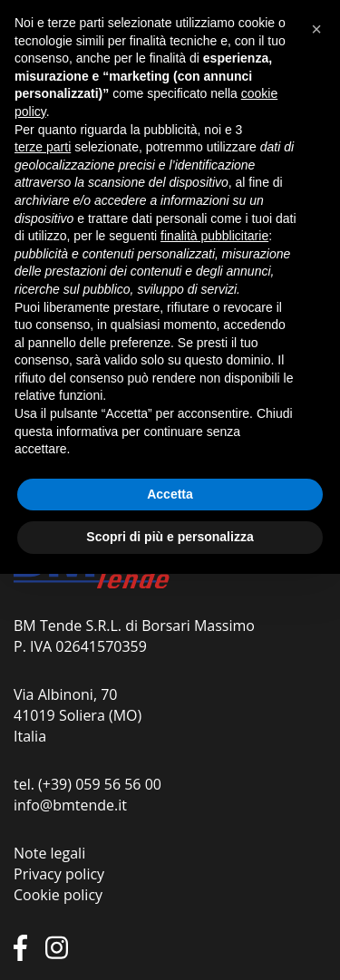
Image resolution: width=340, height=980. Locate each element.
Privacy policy (59, 874)
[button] (316, 29)
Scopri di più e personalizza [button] (170, 537)
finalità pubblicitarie (214, 236)
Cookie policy (58, 895)
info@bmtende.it (70, 805)
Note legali (49, 853)
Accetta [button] (170, 494)
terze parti (43, 147)
